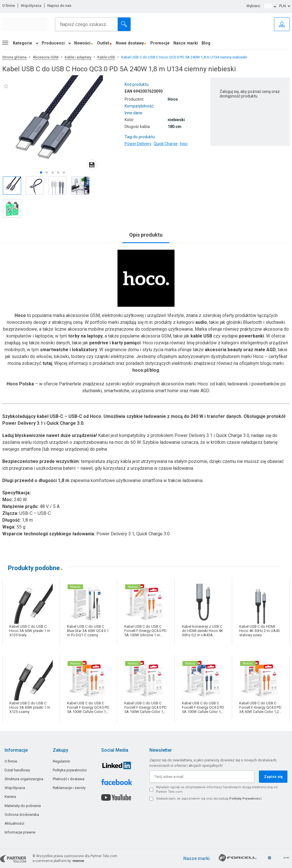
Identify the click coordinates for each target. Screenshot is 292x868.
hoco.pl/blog (146, 370)
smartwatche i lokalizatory (69, 350)
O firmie (9, 6)
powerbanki (252, 336)
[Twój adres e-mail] (202, 777)
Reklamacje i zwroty (69, 788)
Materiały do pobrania (23, 806)
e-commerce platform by (58, 861)
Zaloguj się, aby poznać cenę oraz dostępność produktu (250, 94)
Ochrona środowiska (22, 815)
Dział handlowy (17, 770)
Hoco (20, 315)
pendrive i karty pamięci (115, 343)
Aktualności (14, 823)
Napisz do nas (59, 6)
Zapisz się (273, 777)
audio (201, 322)
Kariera (10, 797)
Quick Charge (166, 144)
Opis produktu (146, 235)
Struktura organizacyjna (24, 779)
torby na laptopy (85, 336)
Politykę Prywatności (245, 799)
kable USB (201, 336)
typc (184, 144)
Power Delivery (138, 144)
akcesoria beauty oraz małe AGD (240, 350)
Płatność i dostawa (69, 779)
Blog (206, 43)
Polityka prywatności (70, 770)
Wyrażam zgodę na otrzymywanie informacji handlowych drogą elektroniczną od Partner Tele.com (217, 789)
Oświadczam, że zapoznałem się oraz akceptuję (209, 799)
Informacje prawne (20, 832)
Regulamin (61, 761)
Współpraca (31, 6)
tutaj (47, 363)
